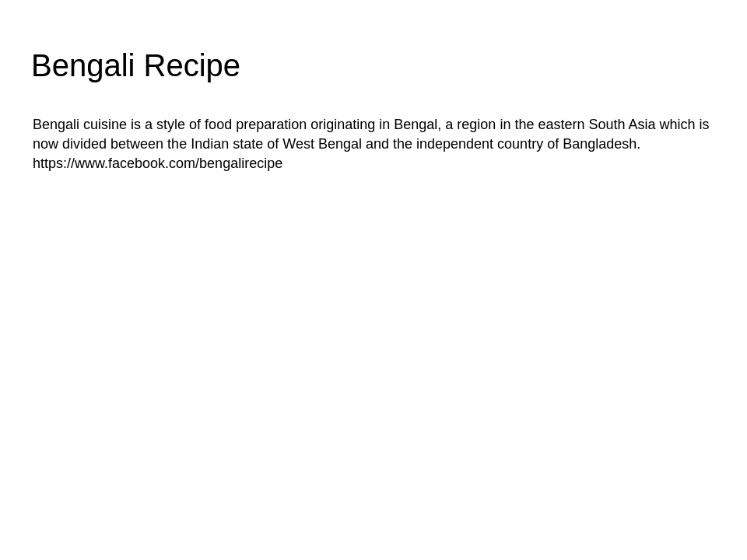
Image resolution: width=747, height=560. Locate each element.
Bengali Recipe (136, 65)
